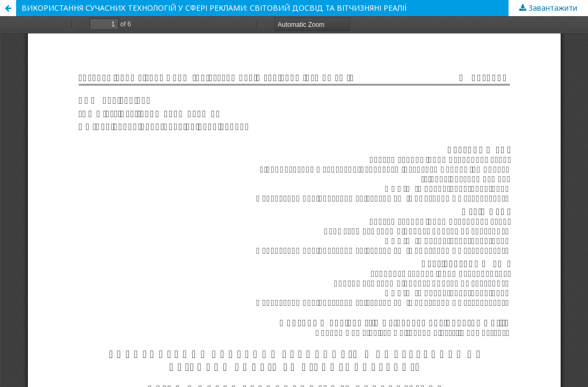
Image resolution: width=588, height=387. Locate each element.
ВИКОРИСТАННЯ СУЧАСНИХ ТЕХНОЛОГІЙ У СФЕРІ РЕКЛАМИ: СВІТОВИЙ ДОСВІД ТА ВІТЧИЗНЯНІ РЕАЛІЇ (214, 8)
